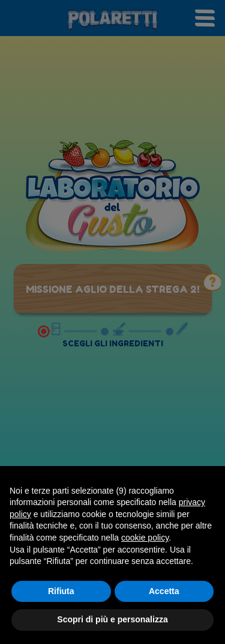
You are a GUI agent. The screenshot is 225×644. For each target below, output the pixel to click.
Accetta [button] (164, 591)
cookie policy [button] (145, 538)
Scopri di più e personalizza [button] (112, 619)
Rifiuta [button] (61, 591)
